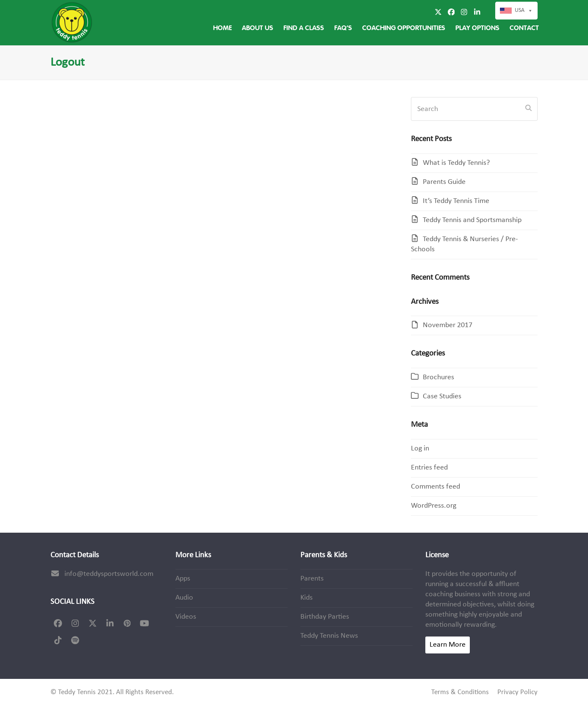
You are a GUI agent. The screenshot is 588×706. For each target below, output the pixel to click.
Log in (420, 449)
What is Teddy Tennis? (456, 163)
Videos (186, 617)
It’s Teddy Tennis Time (456, 201)
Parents (312, 579)
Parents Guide (444, 182)
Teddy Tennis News (329, 636)
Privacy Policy (517, 692)
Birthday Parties (325, 617)
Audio (184, 598)
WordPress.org (434, 506)
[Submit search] (528, 109)
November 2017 (448, 325)
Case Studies (442, 396)
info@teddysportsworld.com (109, 574)
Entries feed (429, 468)
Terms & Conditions (460, 692)
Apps (183, 579)
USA (524, 11)
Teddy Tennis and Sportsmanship (472, 220)
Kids (306, 598)
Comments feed (435, 487)
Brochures (438, 377)
